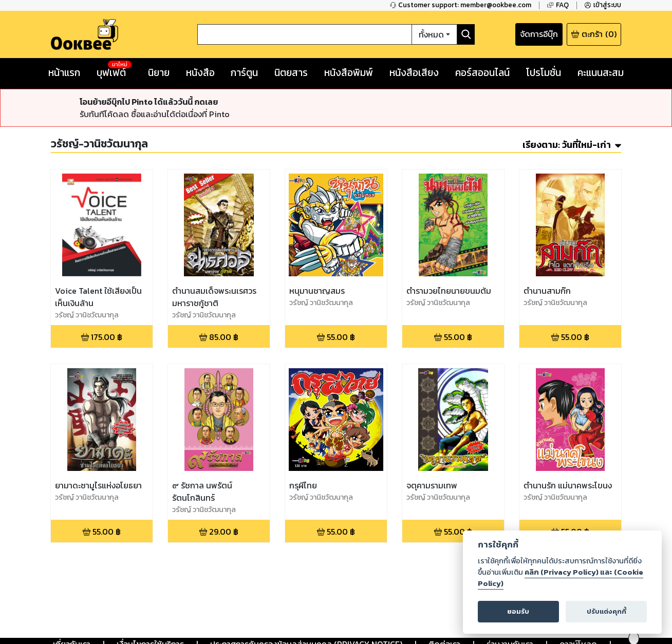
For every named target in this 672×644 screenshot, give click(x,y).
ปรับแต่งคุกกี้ (606, 611)
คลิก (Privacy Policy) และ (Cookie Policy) (561, 578)
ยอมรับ (518, 611)
